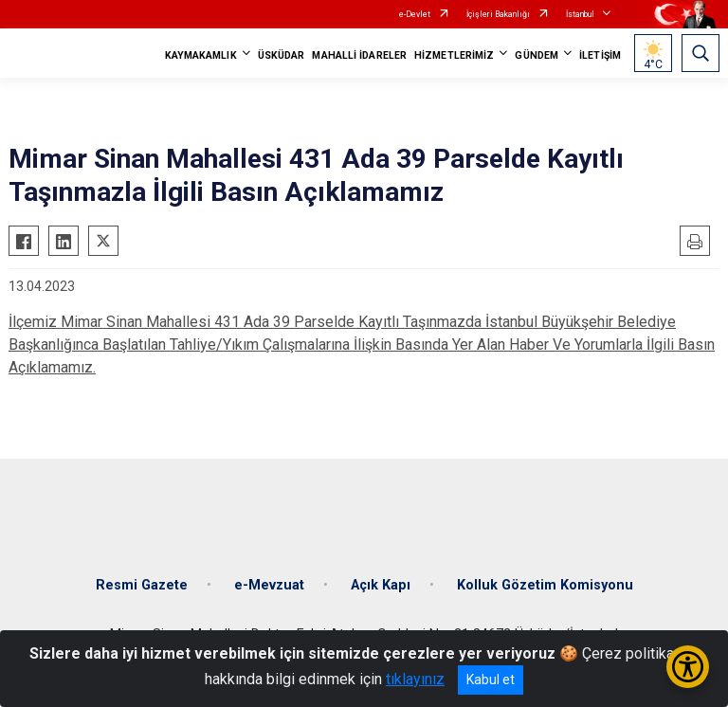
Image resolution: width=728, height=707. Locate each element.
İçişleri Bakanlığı (498, 14)
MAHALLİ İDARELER (359, 55)
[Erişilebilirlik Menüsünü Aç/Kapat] (688, 667)
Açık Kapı (381, 585)
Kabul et (491, 680)
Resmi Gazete (142, 585)
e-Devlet (415, 14)
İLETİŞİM (600, 55)
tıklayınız (415, 679)
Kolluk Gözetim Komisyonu (545, 585)
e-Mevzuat (269, 585)
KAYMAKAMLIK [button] (201, 55)
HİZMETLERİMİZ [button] (454, 55)
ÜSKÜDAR (282, 55)
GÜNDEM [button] (537, 55)
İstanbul (580, 14)
